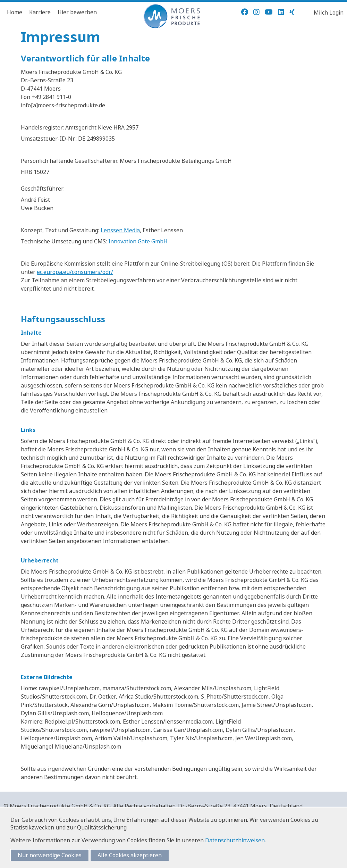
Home (15, 12)
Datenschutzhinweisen (235, 840)
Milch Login (329, 12)
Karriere (40, 12)
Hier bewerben (77, 12)
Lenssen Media (120, 230)
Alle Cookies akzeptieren (130, 855)
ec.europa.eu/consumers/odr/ (75, 272)
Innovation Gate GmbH (138, 241)
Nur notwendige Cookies (50, 855)
